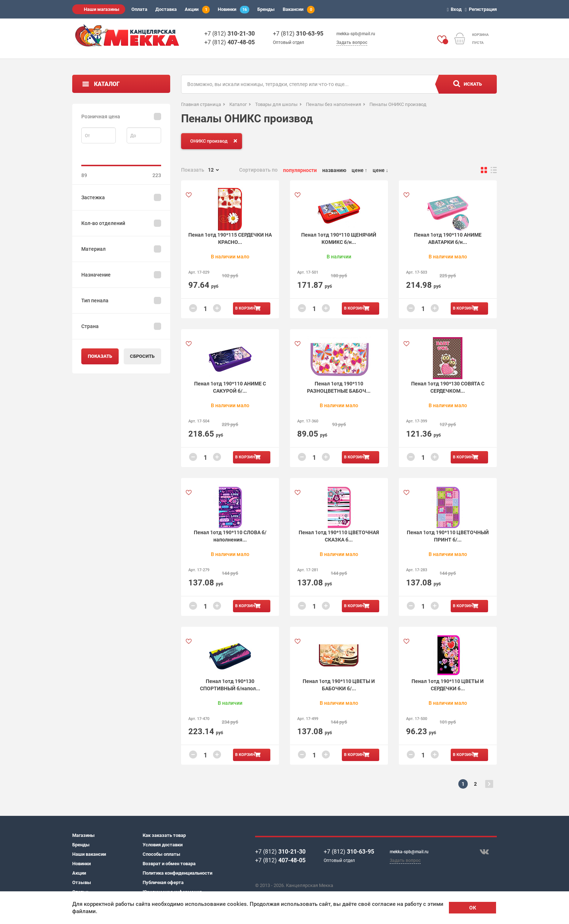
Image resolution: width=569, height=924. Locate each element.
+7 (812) (230, 34)
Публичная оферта (163, 882)
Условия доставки (163, 845)
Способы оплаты (161, 854)
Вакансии (299, 10)
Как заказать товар (164, 835)
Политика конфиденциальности (177, 873)
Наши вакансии (89, 854)
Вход (456, 9)
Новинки (234, 10)
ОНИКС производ (215, 141)
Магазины (83, 835)
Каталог (107, 84)
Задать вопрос (352, 42)
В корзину (246, 308)
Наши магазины (102, 9)
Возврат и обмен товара (169, 864)
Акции (197, 10)
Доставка (166, 9)
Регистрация (482, 9)
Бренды (266, 9)
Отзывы (82, 882)
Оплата (139, 9)
